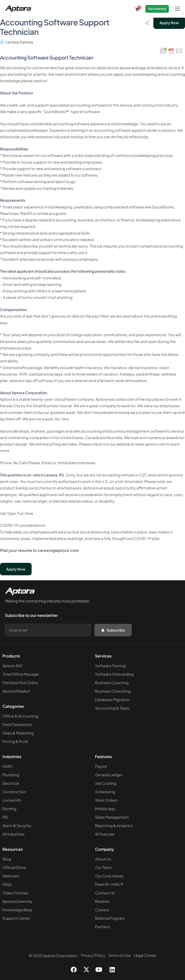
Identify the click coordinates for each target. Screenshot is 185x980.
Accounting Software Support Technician (55, 27)
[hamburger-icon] (178, 9)
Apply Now (169, 23)
